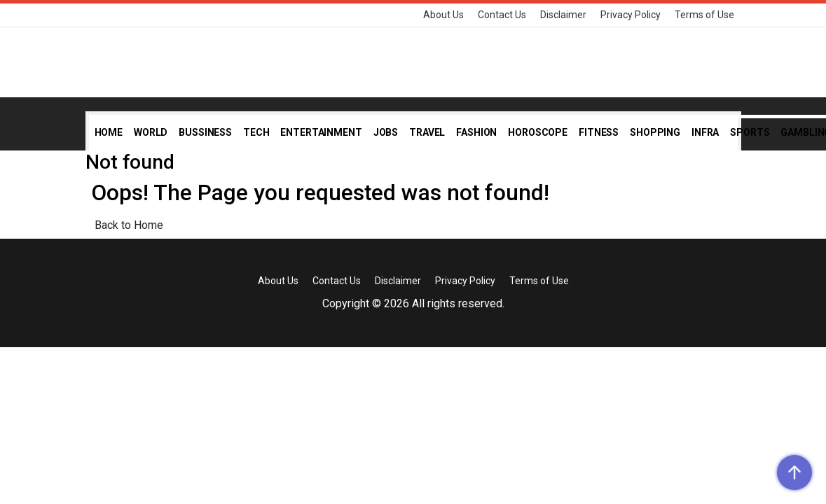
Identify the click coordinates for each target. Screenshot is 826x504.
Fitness (599, 132)
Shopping (655, 132)
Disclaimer (563, 15)
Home (109, 132)
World (151, 132)
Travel (427, 132)
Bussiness (205, 132)
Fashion (476, 132)
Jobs (386, 132)
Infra (705, 132)
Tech (256, 132)
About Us (443, 15)
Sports (750, 132)
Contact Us (502, 15)
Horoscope (538, 132)
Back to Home (129, 225)
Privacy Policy (631, 15)
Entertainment (321, 132)
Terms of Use (704, 15)
